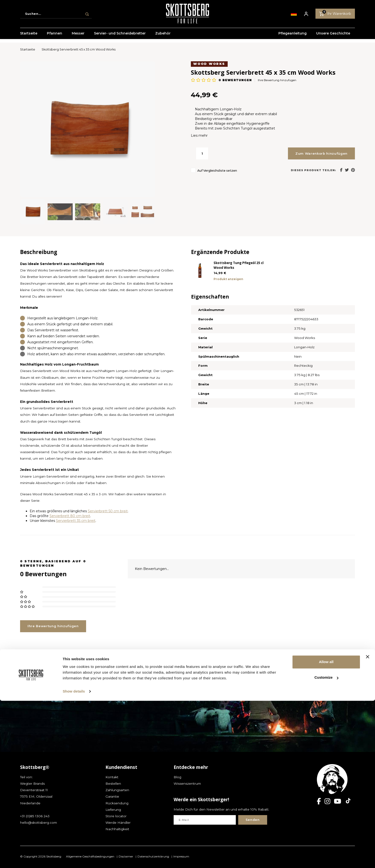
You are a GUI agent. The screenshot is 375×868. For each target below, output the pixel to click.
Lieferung (113, 810)
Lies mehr (199, 135)
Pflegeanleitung (292, 37)
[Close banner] (368, 824)
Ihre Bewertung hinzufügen (277, 80)
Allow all (326, 829)
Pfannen (55, 37)
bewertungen (235, 80)
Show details (74, 859)
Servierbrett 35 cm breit (76, 521)
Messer (78, 37)
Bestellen (113, 783)
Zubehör (163, 37)
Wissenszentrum (187, 783)
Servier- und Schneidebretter (120, 37)
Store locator (116, 816)
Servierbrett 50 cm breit (108, 511)
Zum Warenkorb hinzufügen (321, 153)
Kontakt (112, 777)
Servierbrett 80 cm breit (70, 516)
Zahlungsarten (117, 790)
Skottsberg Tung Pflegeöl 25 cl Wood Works (239, 265)
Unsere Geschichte (333, 37)
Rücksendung (117, 803)
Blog (177, 777)
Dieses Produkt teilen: (313, 170)
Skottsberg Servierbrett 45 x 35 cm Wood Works (79, 49)
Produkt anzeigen (228, 279)
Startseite (29, 37)
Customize (326, 845)
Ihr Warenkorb (335, 15)
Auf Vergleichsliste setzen (217, 171)
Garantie (112, 796)
